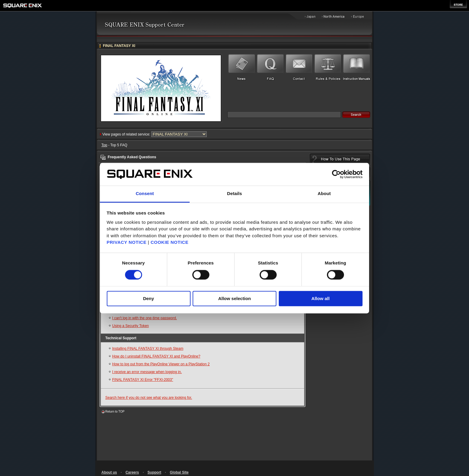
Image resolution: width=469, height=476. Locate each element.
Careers (132, 472)
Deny (149, 299)
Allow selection (234, 299)
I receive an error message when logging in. (147, 372)
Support (154, 472)
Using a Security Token (131, 326)
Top (104, 145)
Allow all (320, 299)
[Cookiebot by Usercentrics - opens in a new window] (336, 174)
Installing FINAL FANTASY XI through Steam (148, 349)
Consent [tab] (145, 194)
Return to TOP (115, 412)
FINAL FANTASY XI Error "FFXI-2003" (143, 380)
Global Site (179, 472)
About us (109, 472)
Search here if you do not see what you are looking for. (149, 398)
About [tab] (324, 194)
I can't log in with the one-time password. (144, 318)
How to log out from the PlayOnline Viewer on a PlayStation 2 (161, 364)
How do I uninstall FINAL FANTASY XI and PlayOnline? (156, 356)
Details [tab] (234, 194)
